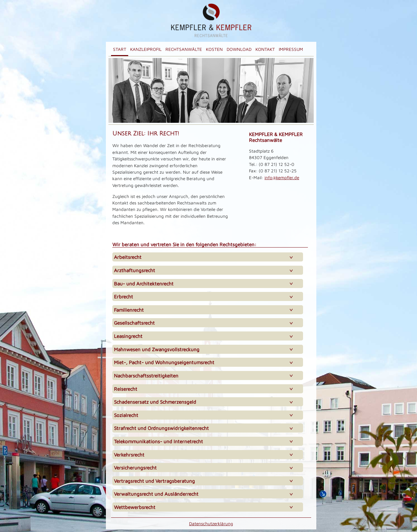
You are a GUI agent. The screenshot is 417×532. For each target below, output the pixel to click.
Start (120, 49)
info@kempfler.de (282, 178)
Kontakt (265, 49)
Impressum (291, 49)
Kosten (214, 49)
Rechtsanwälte (184, 49)
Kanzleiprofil (146, 49)
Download (239, 49)
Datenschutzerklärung (211, 524)
